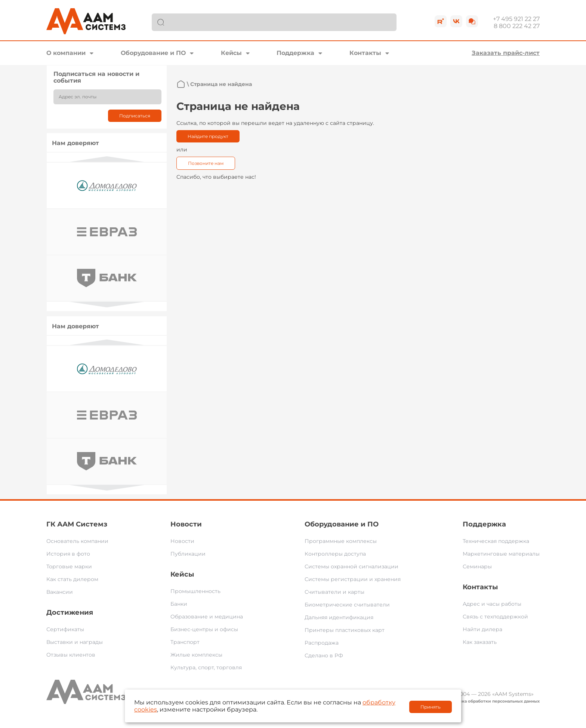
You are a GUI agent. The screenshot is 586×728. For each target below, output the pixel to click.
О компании (66, 53)
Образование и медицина (207, 617)
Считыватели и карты (334, 592)
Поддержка (295, 53)
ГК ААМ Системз (77, 524)
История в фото (68, 554)
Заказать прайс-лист (506, 53)
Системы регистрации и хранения (353, 579)
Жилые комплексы (196, 655)
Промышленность (195, 591)
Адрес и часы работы (492, 604)
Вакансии (60, 592)
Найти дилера (482, 629)
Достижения (70, 612)
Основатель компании (77, 541)
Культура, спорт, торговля (206, 667)
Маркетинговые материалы (501, 554)
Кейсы (231, 53)
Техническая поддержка (496, 541)
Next (107, 305)
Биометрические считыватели (347, 605)
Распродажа (322, 643)
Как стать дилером (72, 579)
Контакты (365, 53)
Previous (107, 159)
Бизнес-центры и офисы (204, 629)
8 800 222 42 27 (517, 26)
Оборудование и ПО (153, 53)
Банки (179, 604)
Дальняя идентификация (339, 617)
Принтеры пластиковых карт (345, 630)
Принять (431, 707)
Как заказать (480, 642)
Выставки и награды (75, 642)
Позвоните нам (206, 163)
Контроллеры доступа (335, 554)
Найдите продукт (208, 136)
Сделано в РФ (324, 655)
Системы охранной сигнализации (351, 566)
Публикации (188, 554)
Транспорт (185, 642)
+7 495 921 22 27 (516, 19)
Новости (186, 524)
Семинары (477, 566)
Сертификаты (65, 629)
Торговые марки (69, 566)
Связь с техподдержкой (495, 617)
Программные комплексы (341, 541)
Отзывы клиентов (71, 655)
